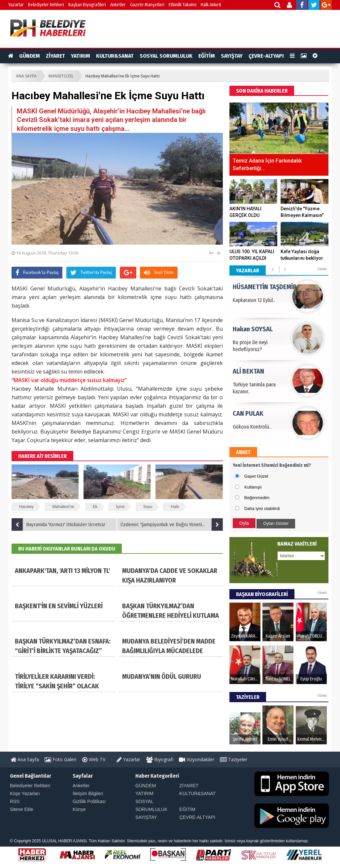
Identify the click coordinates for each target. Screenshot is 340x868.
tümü (322, 269)
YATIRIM (81, 56)
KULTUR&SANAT (115, 56)
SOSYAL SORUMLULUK (166, 56)
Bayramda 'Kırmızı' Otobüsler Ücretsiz (58, 524)
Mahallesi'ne (63, 507)
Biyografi (160, 759)
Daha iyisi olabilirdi (262, 509)
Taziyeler (234, 759)
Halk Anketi (211, 5)
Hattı (175, 507)
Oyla (244, 523)
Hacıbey (26, 507)
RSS (15, 801)
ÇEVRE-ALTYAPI (266, 56)
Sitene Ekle (22, 809)
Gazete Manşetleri (147, 5)
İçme (120, 507)
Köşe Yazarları (25, 793)
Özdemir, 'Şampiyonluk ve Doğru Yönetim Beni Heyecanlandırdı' (172, 524)
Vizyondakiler (197, 759)
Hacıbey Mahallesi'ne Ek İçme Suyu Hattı (123, 76)
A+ (211, 253)
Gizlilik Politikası (89, 801)
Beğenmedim (257, 498)
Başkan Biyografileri (87, 5)
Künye (79, 809)
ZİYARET (55, 56)
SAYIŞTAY (232, 56)
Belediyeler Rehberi (46, 5)
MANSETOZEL (61, 76)
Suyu (148, 507)
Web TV (94, 759)
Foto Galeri (60, 759)
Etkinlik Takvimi (183, 5)
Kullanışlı (253, 487)
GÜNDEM (30, 56)
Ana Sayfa (25, 759)
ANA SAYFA (26, 76)
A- (219, 253)
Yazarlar (16, 5)
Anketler (118, 5)
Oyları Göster (276, 523)
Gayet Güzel (256, 476)
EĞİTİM (207, 56)
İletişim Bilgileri (88, 793)
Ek (95, 507)
